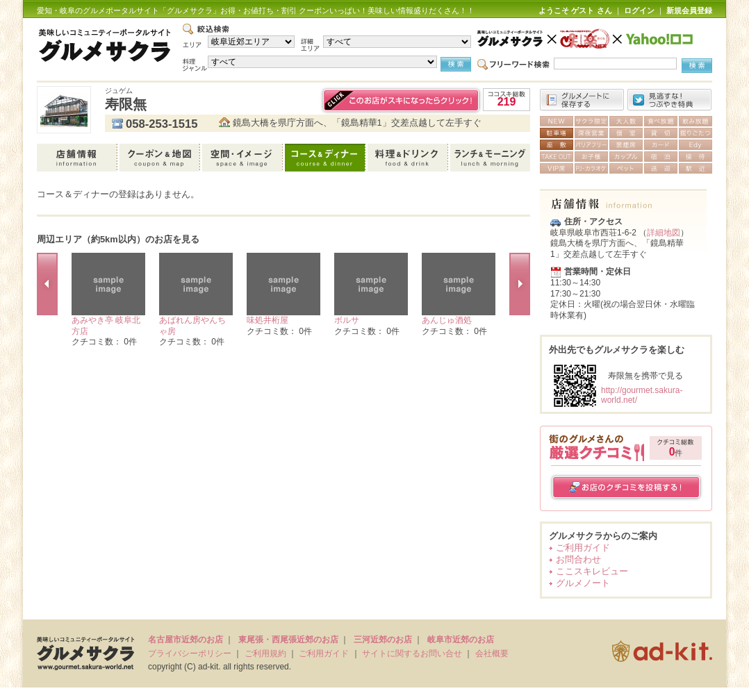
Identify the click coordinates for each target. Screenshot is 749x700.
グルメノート (583, 583)
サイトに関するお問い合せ (412, 653)
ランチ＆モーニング (490, 158)
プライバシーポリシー (190, 653)
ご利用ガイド (583, 548)
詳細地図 (664, 233)
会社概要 (492, 653)
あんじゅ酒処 (447, 320)
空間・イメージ (244, 158)
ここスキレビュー (592, 571)
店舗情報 (78, 158)
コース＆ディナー (326, 158)
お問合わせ (578, 559)
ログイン (639, 10)
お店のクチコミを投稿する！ (626, 487)
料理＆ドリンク (409, 158)
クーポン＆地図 (161, 158)
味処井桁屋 (267, 320)
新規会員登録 (689, 10)
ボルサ (347, 320)
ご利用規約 (265, 653)
